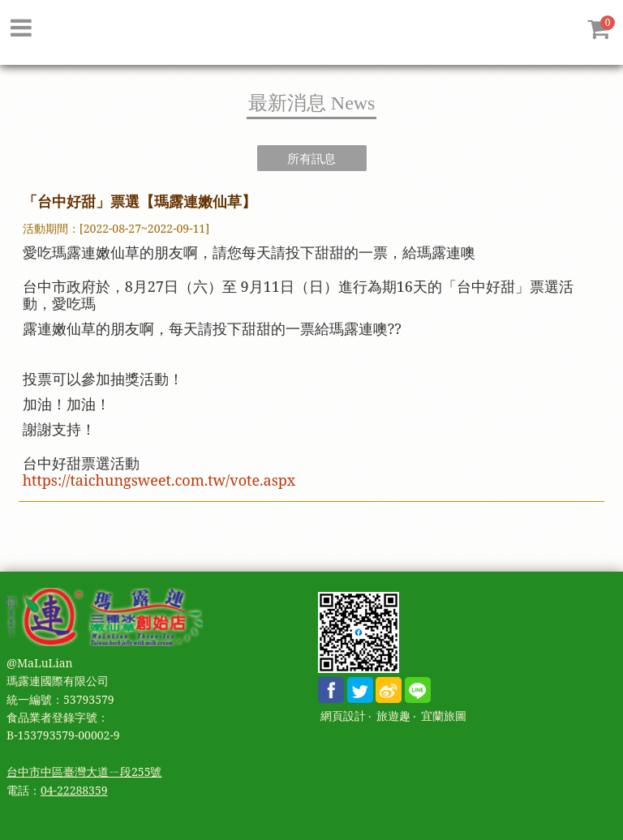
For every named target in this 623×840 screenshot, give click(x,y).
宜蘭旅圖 (444, 716)
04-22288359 (74, 790)
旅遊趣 (393, 716)
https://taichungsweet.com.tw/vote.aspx (159, 480)
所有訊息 (311, 158)
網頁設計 (343, 716)
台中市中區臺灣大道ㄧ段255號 (84, 771)
